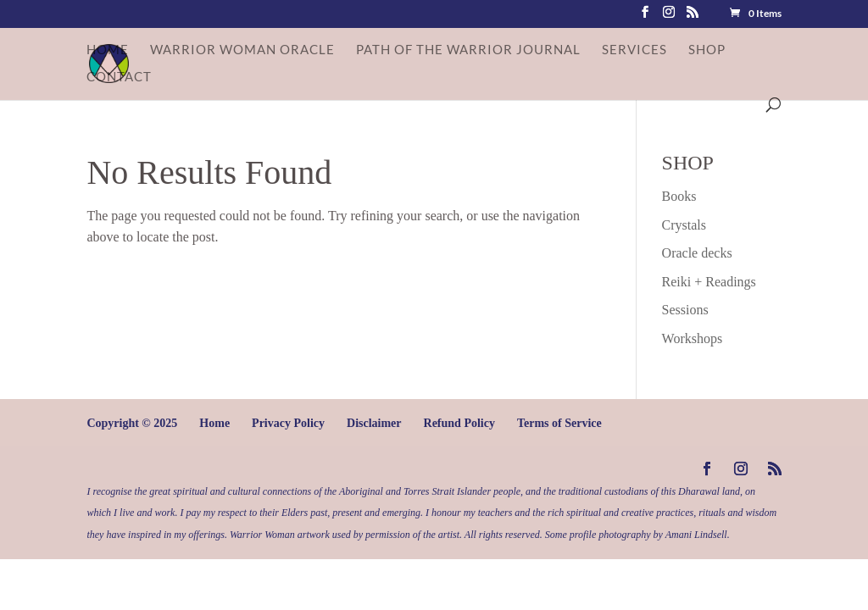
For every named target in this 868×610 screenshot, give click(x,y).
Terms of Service (559, 423)
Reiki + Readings (709, 282)
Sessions (685, 310)
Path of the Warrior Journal (468, 50)
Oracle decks (697, 253)
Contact (119, 77)
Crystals (684, 225)
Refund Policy (459, 423)
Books (679, 196)
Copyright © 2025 (132, 423)
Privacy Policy (288, 423)
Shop (707, 50)
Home (108, 50)
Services (634, 50)
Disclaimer (374, 423)
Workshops (693, 338)
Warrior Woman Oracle (242, 50)
